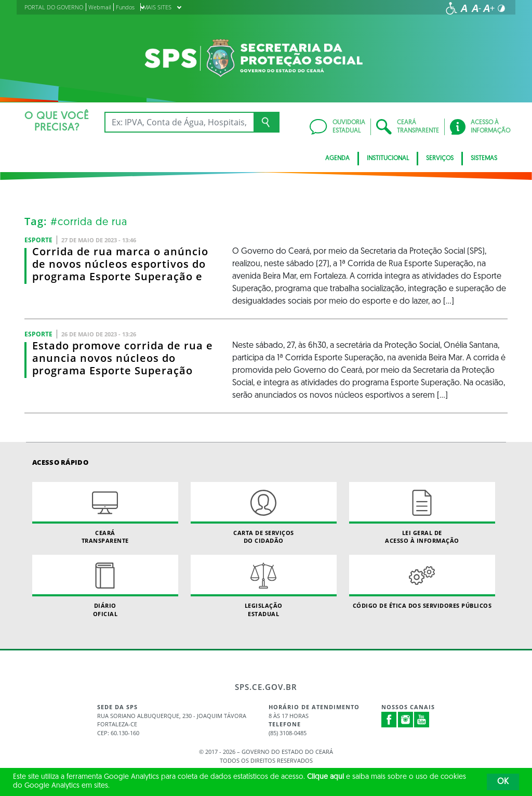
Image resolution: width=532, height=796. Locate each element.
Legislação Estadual (264, 586)
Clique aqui (325, 777)
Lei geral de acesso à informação (422, 513)
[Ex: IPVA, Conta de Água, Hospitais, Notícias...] (179, 122)
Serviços (440, 159)
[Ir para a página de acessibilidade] (451, 8)
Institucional (388, 159)
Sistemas (484, 159)
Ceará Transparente (105, 513)
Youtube (422, 720)
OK (503, 782)
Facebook (389, 720)
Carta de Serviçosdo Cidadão (264, 513)
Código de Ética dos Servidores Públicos (422, 582)
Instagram (406, 720)
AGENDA (337, 159)
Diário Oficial (105, 586)
